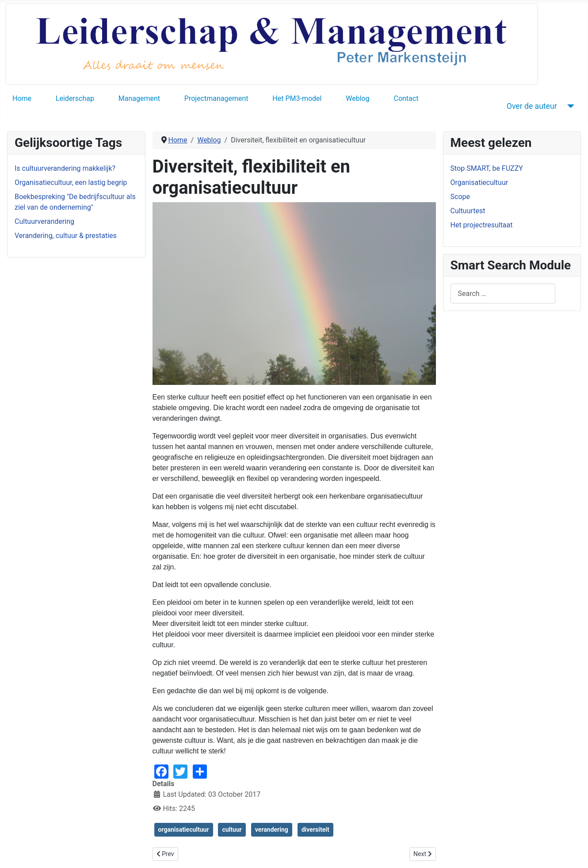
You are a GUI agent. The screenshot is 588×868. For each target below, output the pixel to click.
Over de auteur (532, 106)
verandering (272, 830)
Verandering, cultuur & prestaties (66, 236)
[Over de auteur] (569, 106)
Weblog (357, 98)
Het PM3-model (297, 98)
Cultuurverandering (44, 221)
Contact (406, 98)
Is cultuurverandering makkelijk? (65, 168)
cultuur (232, 830)
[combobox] (503, 294)
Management (139, 98)
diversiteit (315, 830)
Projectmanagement (216, 98)
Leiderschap (75, 98)
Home (22, 98)
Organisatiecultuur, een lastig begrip (71, 182)
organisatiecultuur (184, 830)
